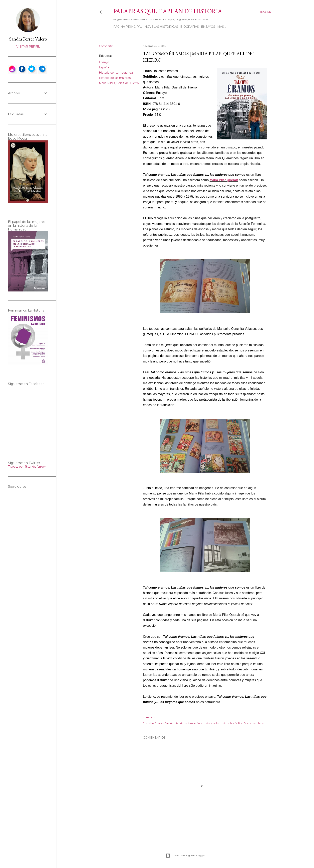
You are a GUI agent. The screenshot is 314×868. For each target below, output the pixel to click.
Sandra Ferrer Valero (28, 39)
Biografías (190, 27)
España (104, 67)
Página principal (128, 27)
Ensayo (104, 62)
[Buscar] (265, 12)
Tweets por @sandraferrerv (27, 467)
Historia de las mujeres (115, 78)
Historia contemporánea (116, 73)
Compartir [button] (106, 46)
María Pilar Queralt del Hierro (119, 83)
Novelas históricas (161, 27)
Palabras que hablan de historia (168, 11)
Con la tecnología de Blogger (185, 856)
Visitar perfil (28, 47)
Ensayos (208, 27)
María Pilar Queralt (224, 180)
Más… (221, 27)
